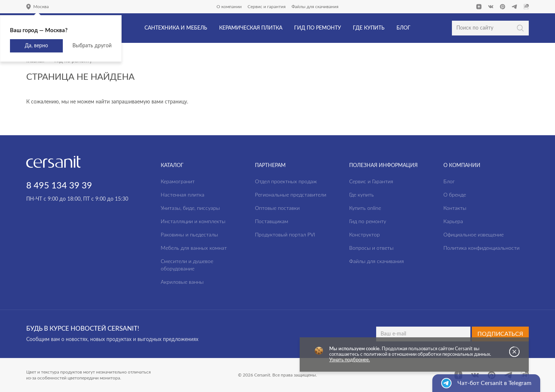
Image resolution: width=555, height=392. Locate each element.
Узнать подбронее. (350, 360)
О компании (229, 7)
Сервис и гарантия (267, 7)
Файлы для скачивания (315, 7)
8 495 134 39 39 (59, 186)
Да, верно (36, 46)
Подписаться (500, 334)
